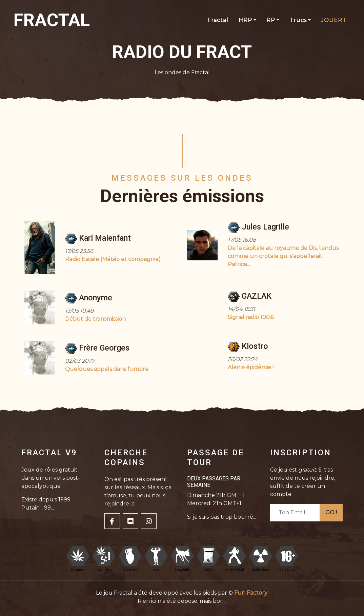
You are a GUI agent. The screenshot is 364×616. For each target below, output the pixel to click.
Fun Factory (251, 593)
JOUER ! (333, 20)
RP (271, 20)
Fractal (218, 20)
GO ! (331, 512)
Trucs (298, 20)
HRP (245, 20)
